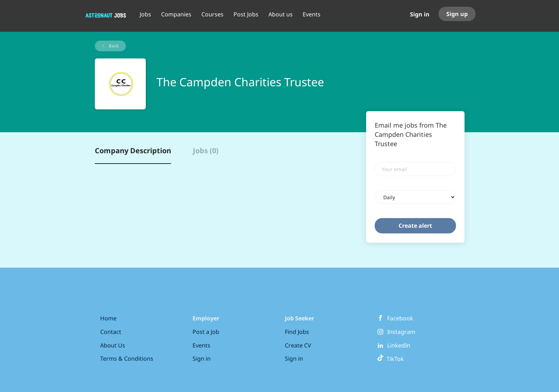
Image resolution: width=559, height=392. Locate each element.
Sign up (457, 14)
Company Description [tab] (133, 151)
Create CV (298, 345)
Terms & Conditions (127, 359)
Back (113, 46)
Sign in (420, 14)
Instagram (401, 332)
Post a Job (206, 332)
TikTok (391, 359)
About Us (113, 345)
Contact (111, 332)
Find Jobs (297, 332)
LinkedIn (399, 345)
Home (108, 318)
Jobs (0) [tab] (206, 151)
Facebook (400, 318)
